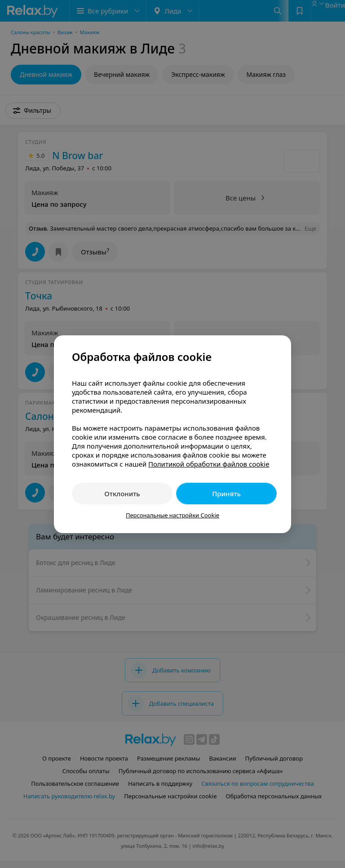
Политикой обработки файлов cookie (209, 464)
